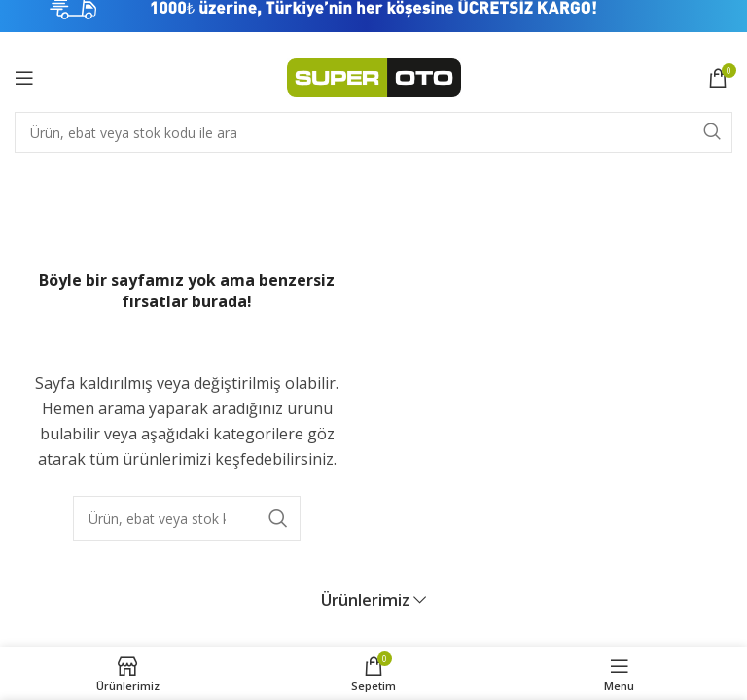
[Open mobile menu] (24, 78)
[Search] (373, 132)
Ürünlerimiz (365, 582)
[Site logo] (374, 76)
